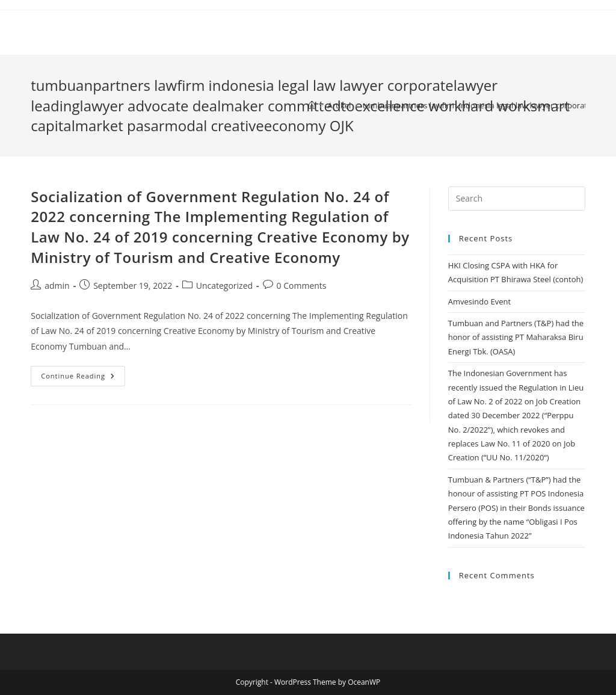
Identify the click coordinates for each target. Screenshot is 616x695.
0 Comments (302, 286)
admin (57, 286)
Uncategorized (224, 286)
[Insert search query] (517, 199)
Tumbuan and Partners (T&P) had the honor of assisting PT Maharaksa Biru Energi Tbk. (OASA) (516, 337)
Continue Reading (83, 378)
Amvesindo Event (479, 301)
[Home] (312, 105)
